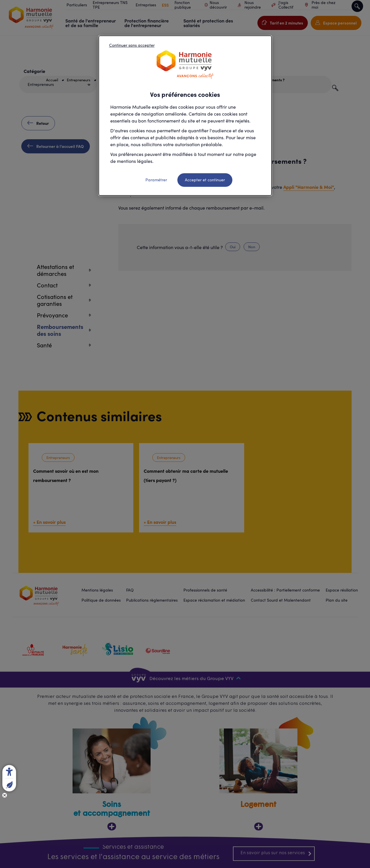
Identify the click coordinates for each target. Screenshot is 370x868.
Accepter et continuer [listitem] (205, 180)
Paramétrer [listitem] (156, 180)
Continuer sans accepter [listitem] (132, 45)
